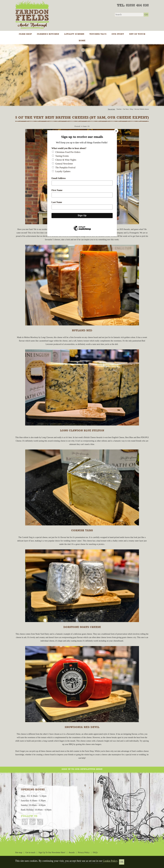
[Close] (116, 131)
